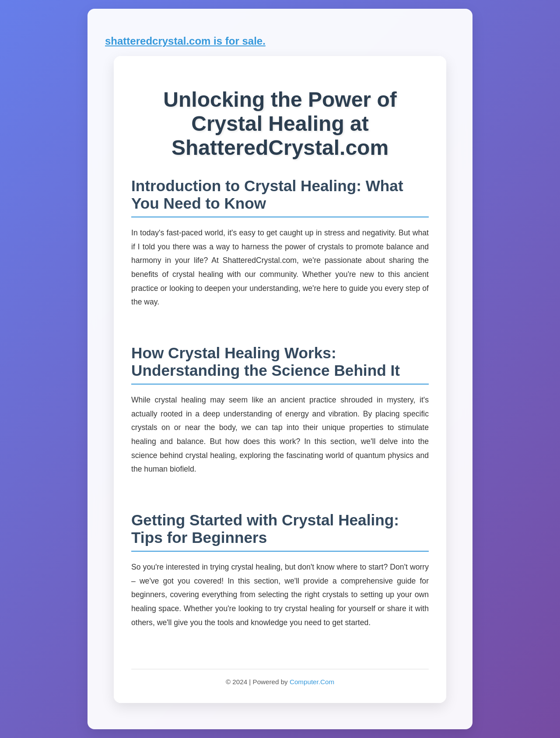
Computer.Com (312, 682)
